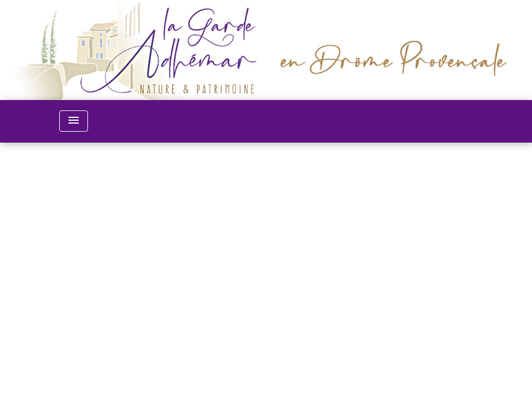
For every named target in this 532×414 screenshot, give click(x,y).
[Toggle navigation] (74, 121)
